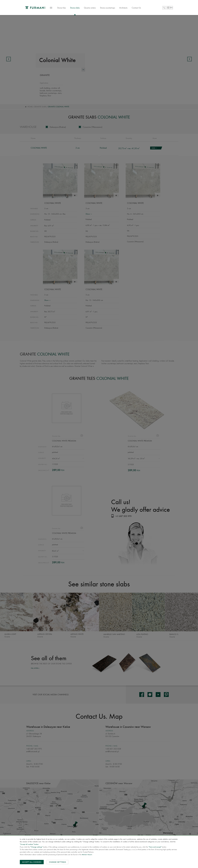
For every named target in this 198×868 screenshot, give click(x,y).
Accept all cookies (32, 862)
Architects (128, 8)
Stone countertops (112, 8)
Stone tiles (66, 9)
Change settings (57, 862)
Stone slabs (79, 8)
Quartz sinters (94, 8)
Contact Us (140, 8)
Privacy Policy (87, 855)
